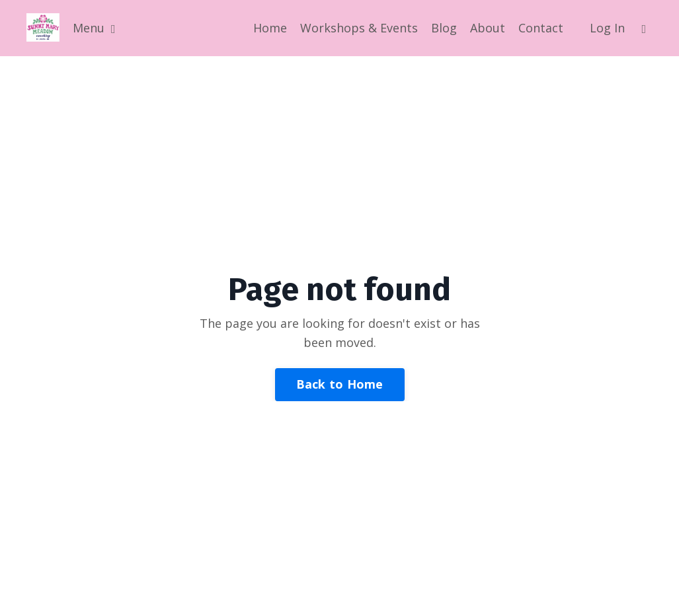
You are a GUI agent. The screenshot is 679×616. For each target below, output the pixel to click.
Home (270, 28)
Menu (94, 28)
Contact (541, 28)
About (488, 28)
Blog (444, 28)
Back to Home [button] (340, 384)
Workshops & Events (359, 28)
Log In (607, 28)
